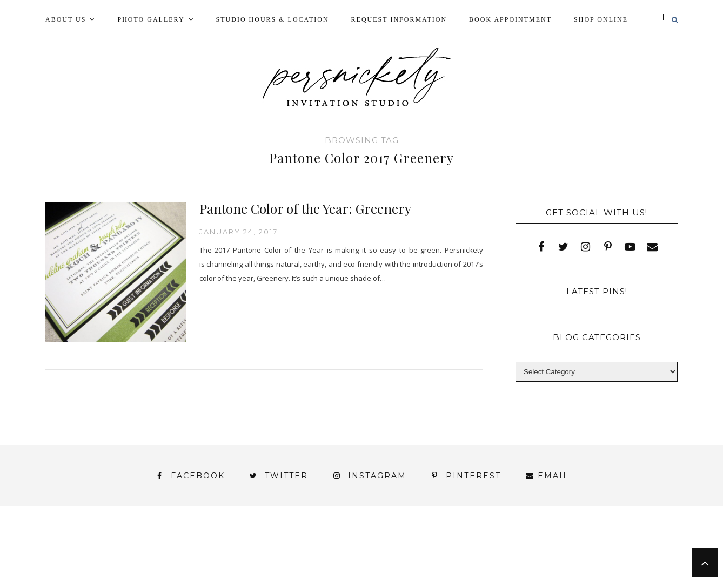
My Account (487, 546)
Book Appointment (510, 19)
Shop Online (601, 19)
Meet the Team (182, 583)
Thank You (568, 555)
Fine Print (412, 546)
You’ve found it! (617, 565)
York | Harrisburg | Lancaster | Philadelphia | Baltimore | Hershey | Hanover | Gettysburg (334, 565)
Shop (357, 555)
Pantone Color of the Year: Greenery (305, 208)
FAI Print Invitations (314, 546)
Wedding (637, 555)
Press (644, 546)
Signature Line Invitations (456, 555)
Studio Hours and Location (612, 574)
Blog (120, 546)
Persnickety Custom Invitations (318, 583)
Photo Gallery (151, 19)
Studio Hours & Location (273, 19)
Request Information (399, 19)
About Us (66, 19)
